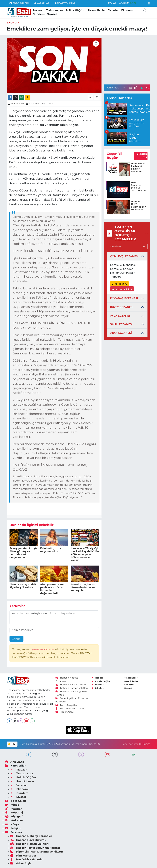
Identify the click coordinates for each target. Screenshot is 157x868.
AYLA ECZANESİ (121, 316)
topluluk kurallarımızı (42, 649)
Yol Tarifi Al (120, 284)
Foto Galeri (16, 801)
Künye (12, 824)
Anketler (14, 820)
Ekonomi (127, 10)
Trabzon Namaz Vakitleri (72, 688)
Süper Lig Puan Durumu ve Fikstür (37, 852)
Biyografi (14, 816)
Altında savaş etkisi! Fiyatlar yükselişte (23, 586)
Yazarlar (113, 10)
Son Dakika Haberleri (70, 709)
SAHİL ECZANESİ (121, 324)
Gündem (39, 14)
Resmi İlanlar (97, 10)
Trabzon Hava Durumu (71, 685)
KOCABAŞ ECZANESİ (124, 298)
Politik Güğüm (75, 10)
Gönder (17, 639)
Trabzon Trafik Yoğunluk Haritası (35, 848)
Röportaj (14, 813)
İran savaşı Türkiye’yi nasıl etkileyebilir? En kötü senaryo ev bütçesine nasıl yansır (85, 554)
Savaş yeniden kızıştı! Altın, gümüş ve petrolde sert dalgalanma (24, 553)
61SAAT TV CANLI (66, 3)
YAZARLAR (42, 3)
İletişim (13, 828)
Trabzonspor (55, 10)
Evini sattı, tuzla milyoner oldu (51, 550)
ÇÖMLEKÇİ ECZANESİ (124, 256)
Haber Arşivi (65, 712)
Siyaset (52, 14)
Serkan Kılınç (18, 104)
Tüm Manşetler (66, 705)
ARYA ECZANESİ (121, 333)
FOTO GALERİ (19, 3)
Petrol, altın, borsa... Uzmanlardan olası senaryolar (84, 587)
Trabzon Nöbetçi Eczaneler (31, 836)
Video (12, 805)
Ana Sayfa (15, 762)
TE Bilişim (145, 744)
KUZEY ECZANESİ (122, 307)
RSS (12, 744)
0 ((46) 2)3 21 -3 (122, 289)
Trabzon (38, 10)
